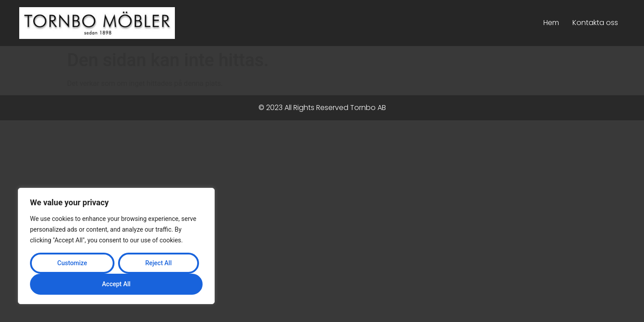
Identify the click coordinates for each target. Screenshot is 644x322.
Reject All (159, 263)
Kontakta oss (595, 23)
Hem (551, 23)
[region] (116, 246)
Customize (72, 263)
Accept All (116, 284)
